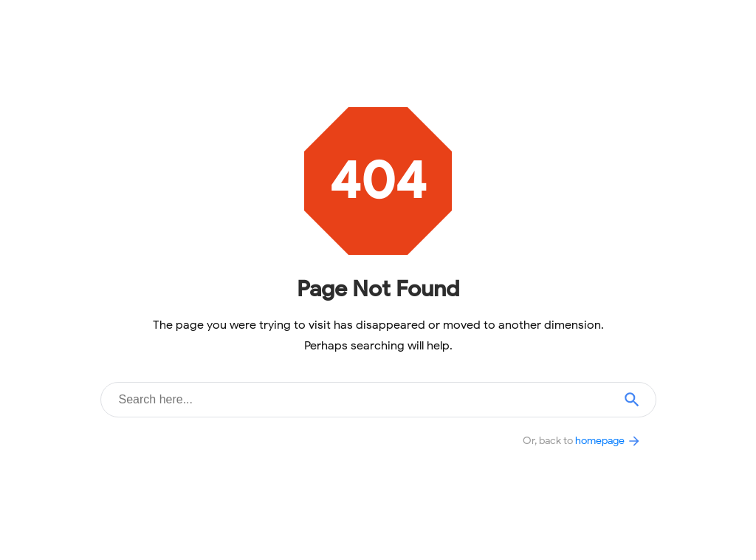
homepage (608, 440)
